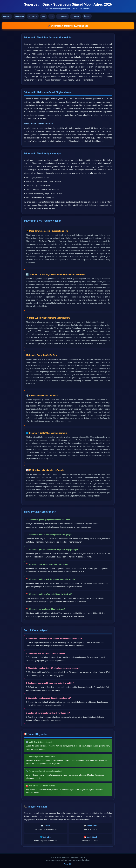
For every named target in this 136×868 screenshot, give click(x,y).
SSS (52, 16)
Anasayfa (7, 16)
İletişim (87, 16)
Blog (43, 16)
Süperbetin (19, 16)
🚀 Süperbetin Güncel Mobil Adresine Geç (68, 26)
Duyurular (76, 16)
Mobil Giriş (33, 16)
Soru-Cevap (62, 16)
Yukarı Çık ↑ (68, 864)
